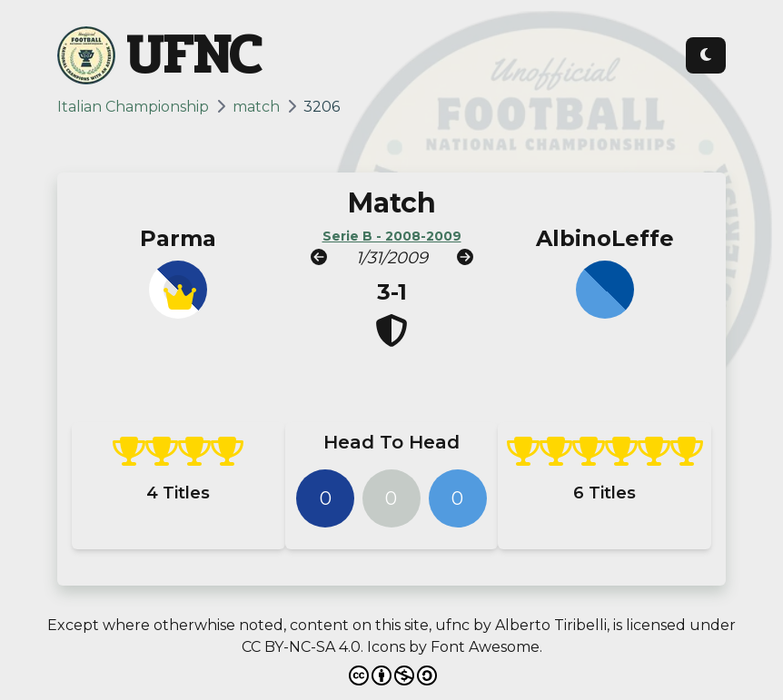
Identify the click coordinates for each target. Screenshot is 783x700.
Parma (178, 238)
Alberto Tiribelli (551, 625)
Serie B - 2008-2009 (392, 236)
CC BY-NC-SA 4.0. (302, 647)
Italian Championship (133, 107)
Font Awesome (485, 647)
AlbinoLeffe (605, 238)
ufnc (452, 625)
